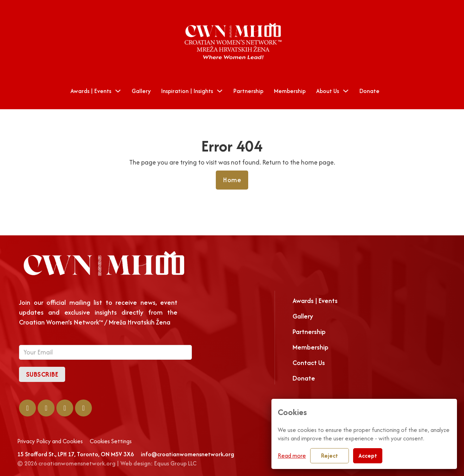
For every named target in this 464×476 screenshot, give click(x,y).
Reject (330, 456)
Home (232, 180)
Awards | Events (91, 91)
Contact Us (309, 363)
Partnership (248, 91)
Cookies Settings (111, 441)
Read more (292, 456)
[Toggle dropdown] (118, 91)
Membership (290, 91)
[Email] (105, 352)
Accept (368, 456)
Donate (369, 91)
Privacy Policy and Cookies (50, 441)
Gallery (141, 91)
